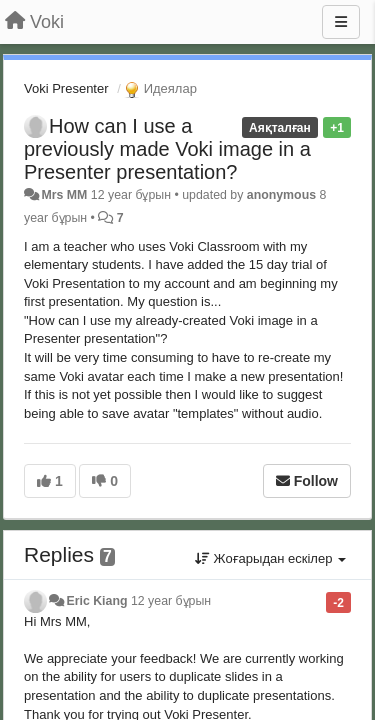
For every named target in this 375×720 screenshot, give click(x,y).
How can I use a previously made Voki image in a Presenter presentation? (167, 149)
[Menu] (341, 22)
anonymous (281, 195)
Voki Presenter (66, 88)
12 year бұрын (171, 601)
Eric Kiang (96, 601)
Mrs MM (64, 195)
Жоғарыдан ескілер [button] (270, 558)
